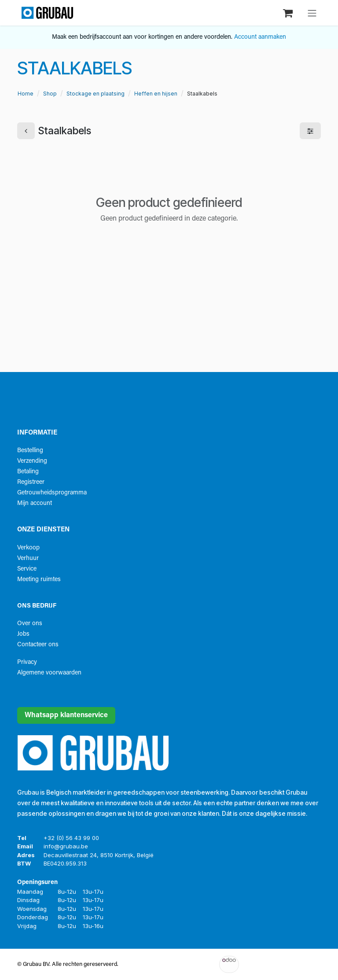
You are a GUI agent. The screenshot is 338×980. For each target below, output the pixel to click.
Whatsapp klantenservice (66, 715)
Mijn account (35, 503)
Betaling (28, 472)
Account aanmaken (260, 37)
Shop (50, 94)
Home (26, 94)
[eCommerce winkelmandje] (289, 13)
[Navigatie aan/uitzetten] (312, 13)
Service (27, 569)
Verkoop (28, 548)
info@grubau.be (66, 846)
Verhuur (28, 558)
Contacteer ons (38, 645)
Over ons (30, 624)
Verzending (32, 461)
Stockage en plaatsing (96, 94)
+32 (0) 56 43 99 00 (71, 838)
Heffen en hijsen (156, 94)
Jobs (23, 634)
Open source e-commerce (301, 964)
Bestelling (30, 451)
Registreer (31, 482)
